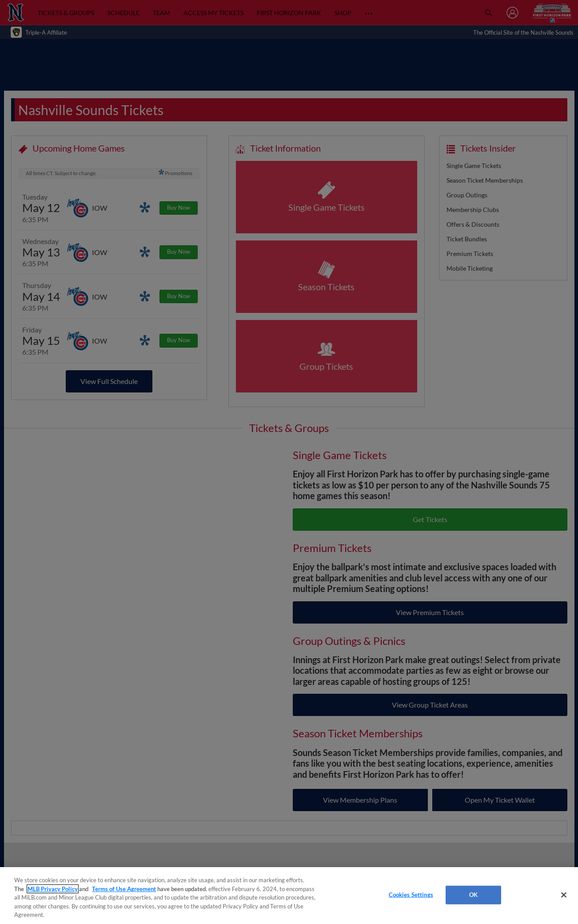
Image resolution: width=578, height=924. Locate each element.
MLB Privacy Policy (53, 889)
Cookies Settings (411, 895)
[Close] (564, 895)
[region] (289, 896)
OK (473, 895)
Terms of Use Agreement (124, 889)
